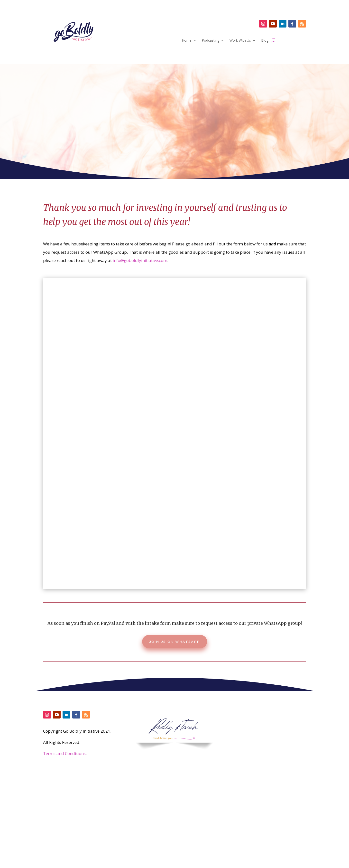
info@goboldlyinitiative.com (140, 260)
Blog (265, 41)
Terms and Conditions (64, 753)
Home (187, 41)
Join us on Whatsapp (175, 642)
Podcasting (211, 41)
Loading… (174, 436)
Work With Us (240, 41)
